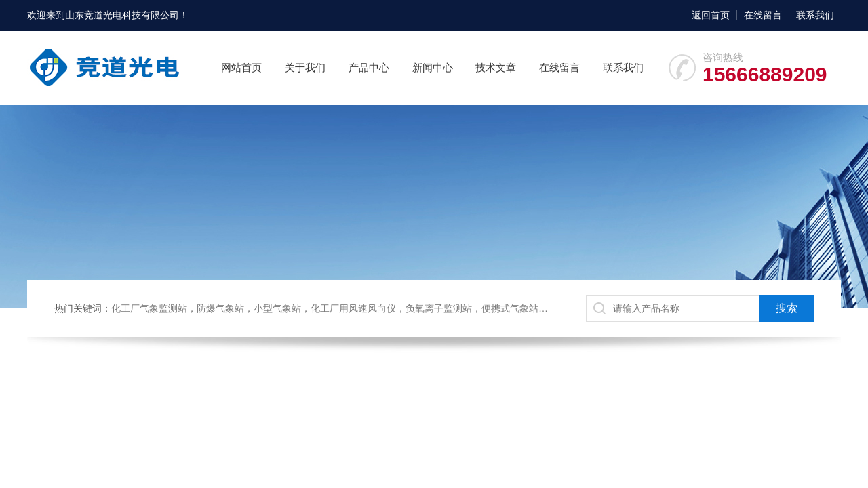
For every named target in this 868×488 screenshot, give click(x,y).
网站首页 (241, 67)
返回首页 (711, 15)
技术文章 (496, 67)
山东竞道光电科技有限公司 (122, 15)
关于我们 (305, 67)
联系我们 (815, 15)
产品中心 (369, 67)
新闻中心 (433, 67)
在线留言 (763, 15)
